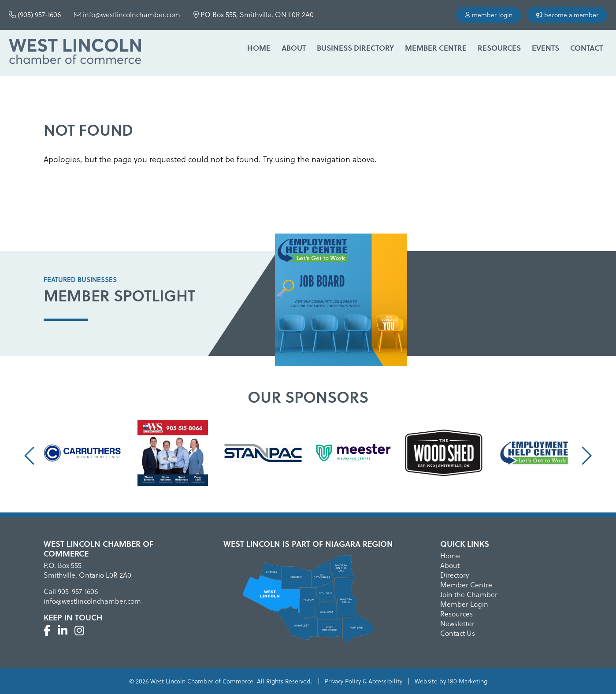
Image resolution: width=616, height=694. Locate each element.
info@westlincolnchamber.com (127, 14)
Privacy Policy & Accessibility (364, 681)
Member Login (464, 604)
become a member (567, 15)
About (294, 48)
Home (259, 48)
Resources (499, 48)
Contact (586, 48)
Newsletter (457, 623)
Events (545, 48)
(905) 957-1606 (35, 14)
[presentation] (31, 455)
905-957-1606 (78, 591)
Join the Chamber (469, 594)
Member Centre (436, 48)
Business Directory (355, 48)
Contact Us (458, 633)
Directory (455, 575)
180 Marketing (468, 681)
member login (489, 15)
